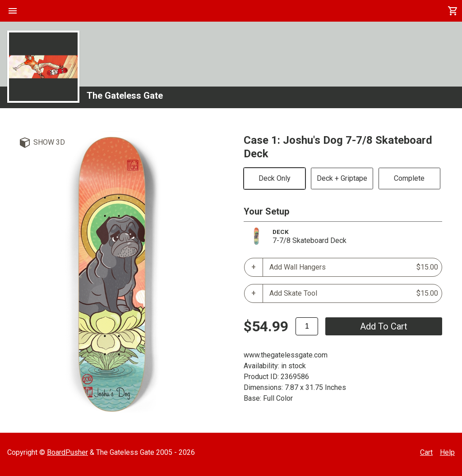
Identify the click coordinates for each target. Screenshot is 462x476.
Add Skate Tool (354, 293)
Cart (426, 452)
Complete (409, 178)
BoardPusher (67, 452)
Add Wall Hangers (354, 267)
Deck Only (275, 178)
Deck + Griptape (342, 178)
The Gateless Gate (125, 96)
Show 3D (49, 142)
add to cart (384, 326)
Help (447, 452)
